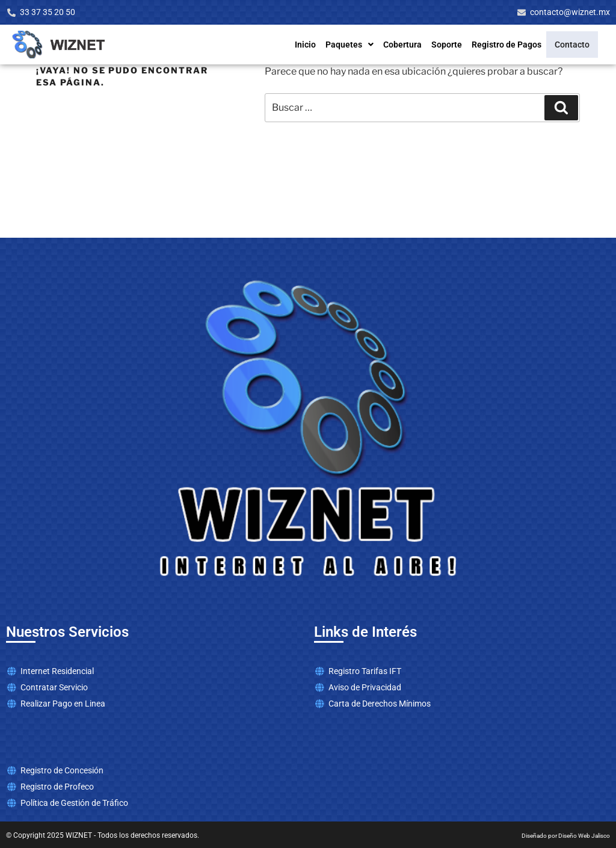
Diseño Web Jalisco (584, 836)
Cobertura (410, 45)
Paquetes (357, 45)
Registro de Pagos (514, 45)
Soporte (454, 45)
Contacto (576, 45)
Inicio (313, 45)
